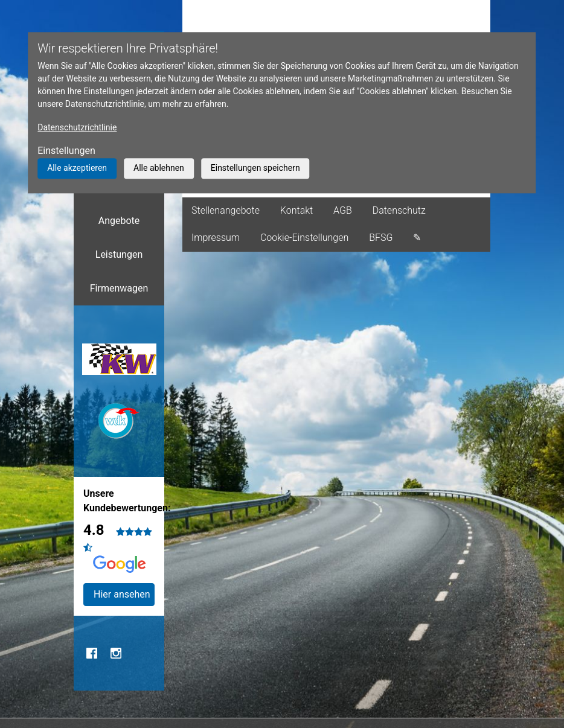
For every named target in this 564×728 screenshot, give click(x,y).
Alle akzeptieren (77, 168)
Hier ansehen (122, 594)
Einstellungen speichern (255, 168)
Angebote (119, 221)
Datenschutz (399, 210)
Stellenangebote (226, 210)
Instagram (116, 653)
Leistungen (119, 254)
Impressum (216, 238)
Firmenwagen (119, 288)
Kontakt (296, 210)
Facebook (92, 653)
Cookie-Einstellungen (304, 238)
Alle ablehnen (159, 168)
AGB (343, 210)
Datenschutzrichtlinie (77, 127)
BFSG (381, 238)
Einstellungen (66, 151)
